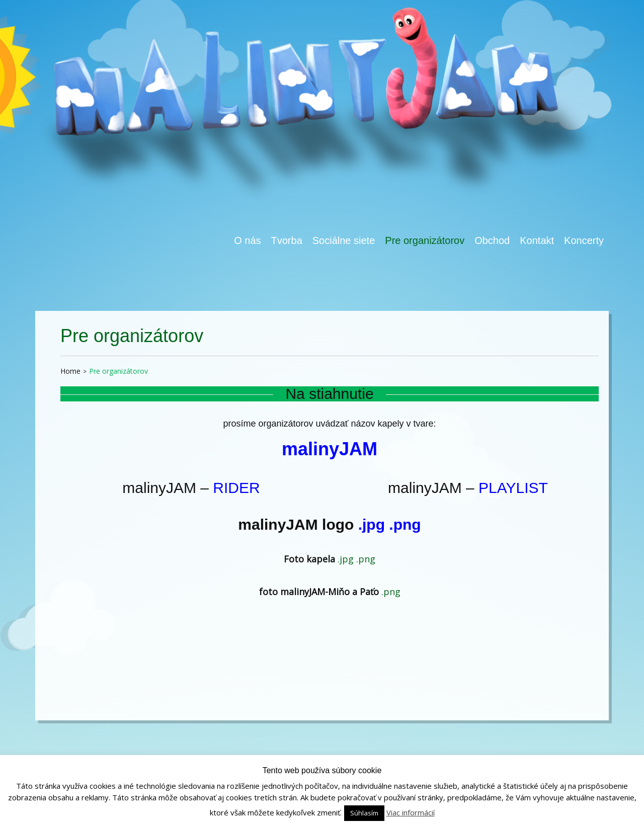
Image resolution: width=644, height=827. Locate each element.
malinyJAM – (191, 488)
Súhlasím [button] (364, 813)
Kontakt (537, 240)
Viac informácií (411, 812)
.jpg (372, 524)
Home (70, 371)
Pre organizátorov (425, 240)
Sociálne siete (344, 240)
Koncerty (584, 240)
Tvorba (287, 240)
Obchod (492, 240)
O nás (247, 240)
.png (405, 524)
